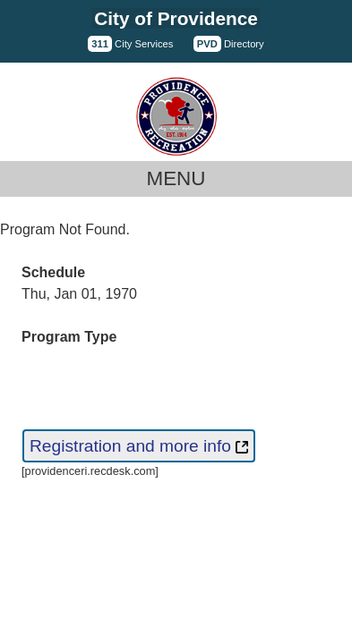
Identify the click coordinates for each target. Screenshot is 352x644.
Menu (176, 178)
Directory (229, 44)
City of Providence (176, 18)
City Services (130, 44)
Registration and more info (139, 446)
